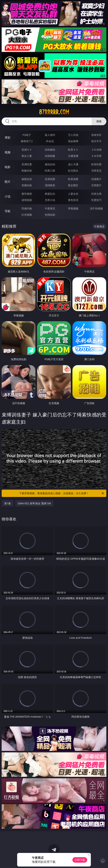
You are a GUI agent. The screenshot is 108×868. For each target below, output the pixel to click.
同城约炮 (27, 208)
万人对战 (73, 135)
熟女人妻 (27, 156)
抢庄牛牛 (96, 141)
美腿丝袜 (27, 185)
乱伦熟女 (73, 171)
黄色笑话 (73, 200)
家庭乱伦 (50, 194)
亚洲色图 (50, 179)
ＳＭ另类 (96, 156)
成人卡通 (73, 164)
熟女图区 (73, 185)
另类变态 (96, 171)
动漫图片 (96, 179)
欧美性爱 (96, 164)
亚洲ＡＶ (27, 150)
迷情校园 (27, 200)
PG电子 (27, 135)
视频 (8, 152)
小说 (8, 196)
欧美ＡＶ (73, 150)
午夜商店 (50, 208)
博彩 (8, 138)
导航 (8, 211)
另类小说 (50, 200)
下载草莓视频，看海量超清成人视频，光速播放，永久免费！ (62, 493)
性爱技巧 (96, 200)
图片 (8, 182)
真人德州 (50, 135)
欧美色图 (73, 179)
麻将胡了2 (27, 141)
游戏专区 (96, 135)
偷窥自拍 (27, 179)
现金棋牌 (73, 141)
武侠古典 (96, 194)
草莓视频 (73, 208)
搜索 (99, 121)
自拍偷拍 (50, 150)
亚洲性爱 (27, 164)
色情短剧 (50, 215)
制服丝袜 (27, 171)
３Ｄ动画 (96, 150)
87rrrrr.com (54, 112)
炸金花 (50, 141)
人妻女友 (73, 194)
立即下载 (80, 860)
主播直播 (73, 156)
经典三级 (50, 171)
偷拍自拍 (50, 164)
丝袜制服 (50, 156)
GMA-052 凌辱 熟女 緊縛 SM (34, 503)
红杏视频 (27, 215)
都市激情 (27, 194)
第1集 (8, 503)
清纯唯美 (50, 185)
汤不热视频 (96, 208)
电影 (8, 167)
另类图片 (96, 185)
